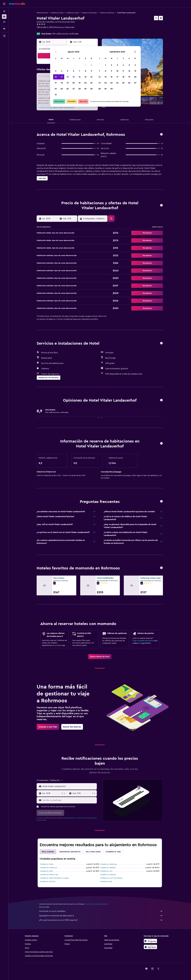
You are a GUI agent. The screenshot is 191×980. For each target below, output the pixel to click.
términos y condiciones (77, 818)
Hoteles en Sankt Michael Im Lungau (54, 878)
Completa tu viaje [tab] (113, 852)
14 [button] (80, 77)
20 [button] (74, 83)
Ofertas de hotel (42, 13)
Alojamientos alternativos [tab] (70, 852)
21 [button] (80, 83)
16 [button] (91, 77)
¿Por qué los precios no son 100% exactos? (101, 920)
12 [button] (68, 77)
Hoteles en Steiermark (89, 13)
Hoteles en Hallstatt (108, 868)
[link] (100, 657)
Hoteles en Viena (47, 864)
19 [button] (68, 83)
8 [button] (85, 71)
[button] (4, 4)
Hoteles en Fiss (106, 882)
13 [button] (74, 77)
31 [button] (56, 95)
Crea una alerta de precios (143, 641)
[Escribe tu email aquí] (69, 800)
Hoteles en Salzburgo (109, 864)
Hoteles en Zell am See (49, 875)
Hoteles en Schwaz (48, 882)
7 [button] (79, 71)
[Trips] (4, 29)
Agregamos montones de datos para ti (101, 916)
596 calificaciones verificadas (65, 34)
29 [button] (85, 89)
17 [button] (56, 83)
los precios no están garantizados (96, 904)
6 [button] (74, 71)
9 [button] (91, 71)
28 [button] (79, 89)
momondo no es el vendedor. (101, 911)
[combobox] (69, 786)
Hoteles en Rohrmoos (107, 13)
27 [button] (74, 89)
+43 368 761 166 (44, 30)
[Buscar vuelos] (4, 11)
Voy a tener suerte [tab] (93, 852)
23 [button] (91, 83)
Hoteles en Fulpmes (108, 875)
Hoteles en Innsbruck (49, 868)
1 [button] (85, 65)
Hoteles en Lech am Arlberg (111, 878)
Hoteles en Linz (106, 871)
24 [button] (56, 89)
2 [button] (91, 65)
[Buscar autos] (4, 22)
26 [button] (68, 89)
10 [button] (56, 77)
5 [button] (68, 71)
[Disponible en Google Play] (150, 941)
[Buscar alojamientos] (4, 17)
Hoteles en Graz (46, 871)
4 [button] (62, 71)
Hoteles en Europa (57, 13)
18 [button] (62, 83)
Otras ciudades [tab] (48, 852)
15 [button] (85, 77)
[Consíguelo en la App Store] (150, 947)
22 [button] (85, 83)
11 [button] (62, 77)
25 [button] (62, 89)
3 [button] (56, 71)
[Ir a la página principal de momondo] (17, 4)
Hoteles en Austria (73, 13)
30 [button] (91, 89)
